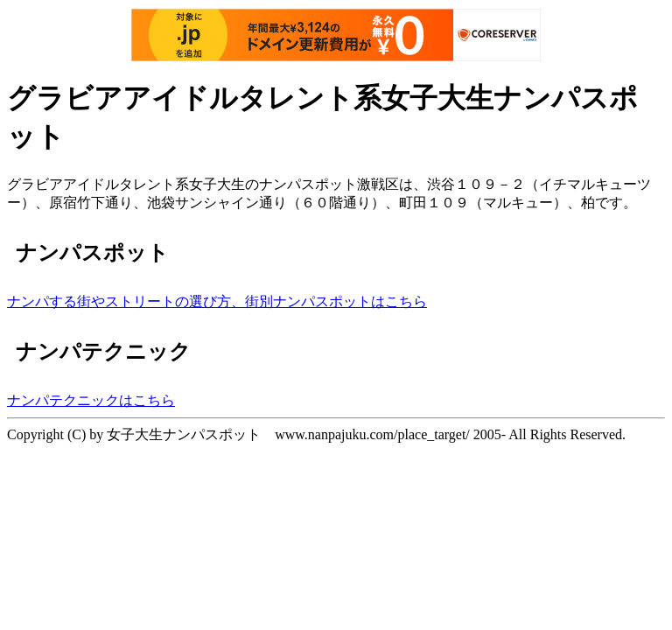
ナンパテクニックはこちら (91, 400)
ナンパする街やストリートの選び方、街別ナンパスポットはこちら (217, 301)
